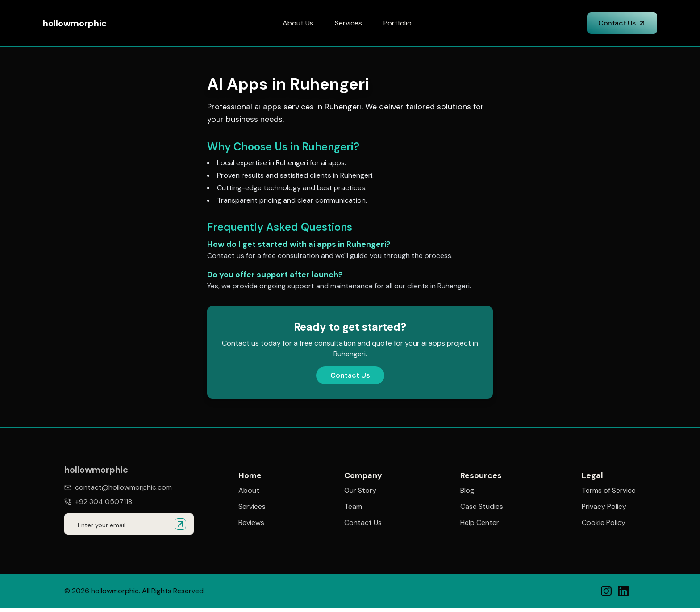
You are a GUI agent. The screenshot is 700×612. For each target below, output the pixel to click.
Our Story (360, 491)
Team (353, 507)
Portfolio (398, 23)
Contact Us (622, 23)
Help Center (480, 523)
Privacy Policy (604, 508)
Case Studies (482, 507)
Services (348, 23)
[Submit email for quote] (180, 524)
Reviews (251, 523)
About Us (298, 23)
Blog (467, 491)
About (249, 491)
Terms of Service (609, 491)
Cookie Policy (604, 524)
